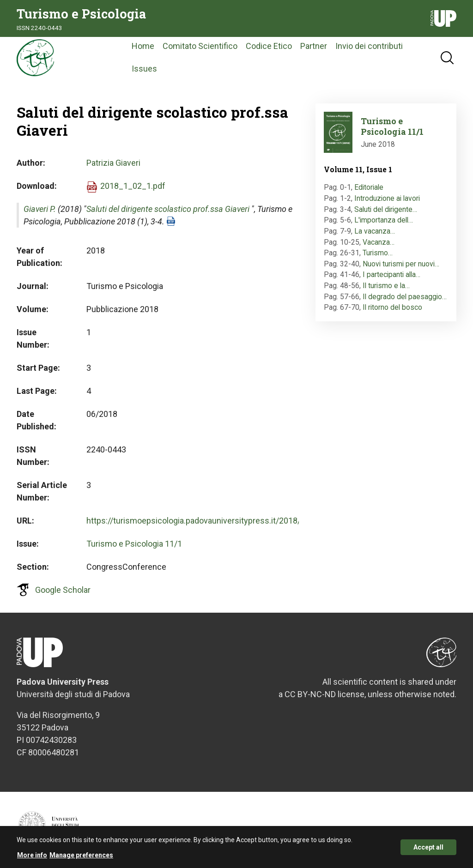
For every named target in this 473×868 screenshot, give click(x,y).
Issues (144, 69)
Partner (314, 46)
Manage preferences (81, 857)
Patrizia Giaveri (113, 163)
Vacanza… (379, 242)
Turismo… (378, 253)
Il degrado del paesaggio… (405, 297)
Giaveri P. (40, 209)
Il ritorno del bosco (392, 307)
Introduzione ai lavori (387, 198)
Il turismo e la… (386, 286)
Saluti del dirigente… (386, 209)
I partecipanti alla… (391, 274)
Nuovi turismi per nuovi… (401, 264)
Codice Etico (269, 46)
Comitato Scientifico (200, 46)
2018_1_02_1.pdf (133, 186)
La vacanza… (375, 231)
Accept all (428, 850)
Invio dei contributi (369, 46)
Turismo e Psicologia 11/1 (134, 544)
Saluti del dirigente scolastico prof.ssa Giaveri (168, 209)
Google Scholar (63, 590)
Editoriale (369, 187)
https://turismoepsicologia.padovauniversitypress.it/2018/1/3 (200, 521)
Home (143, 46)
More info (32, 857)
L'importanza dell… (384, 220)
